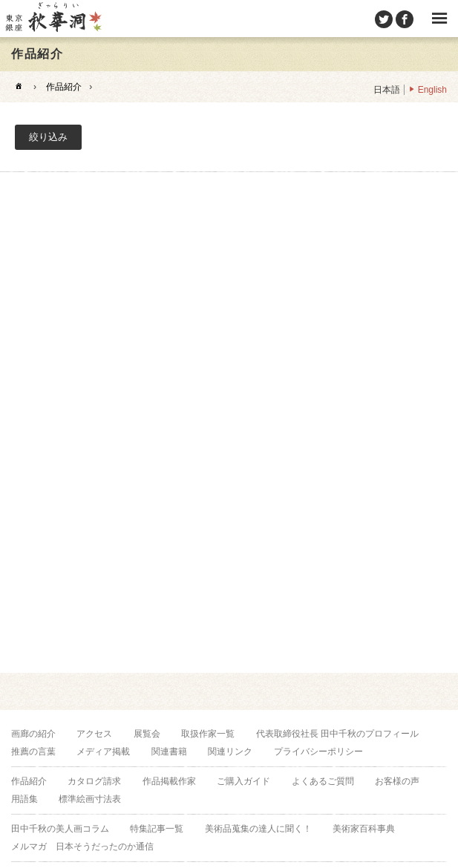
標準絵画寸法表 (90, 799)
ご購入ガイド (243, 781)
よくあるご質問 (323, 781)
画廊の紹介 (33, 734)
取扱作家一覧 (208, 734)
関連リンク (230, 752)
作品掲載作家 (169, 781)
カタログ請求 (94, 781)
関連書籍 (169, 752)
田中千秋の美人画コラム (60, 829)
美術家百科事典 (364, 829)
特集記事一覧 (157, 829)
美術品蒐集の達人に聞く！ (258, 829)
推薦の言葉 (33, 752)
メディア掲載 (103, 752)
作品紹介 (64, 87)
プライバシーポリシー (318, 752)
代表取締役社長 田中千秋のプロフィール (337, 734)
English (432, 90)
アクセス (94, 734)
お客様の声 (397, 781)
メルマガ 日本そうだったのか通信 (82, 846)
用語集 (24, 799)
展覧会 (147, 734)
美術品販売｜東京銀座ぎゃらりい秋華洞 (53, 19)
